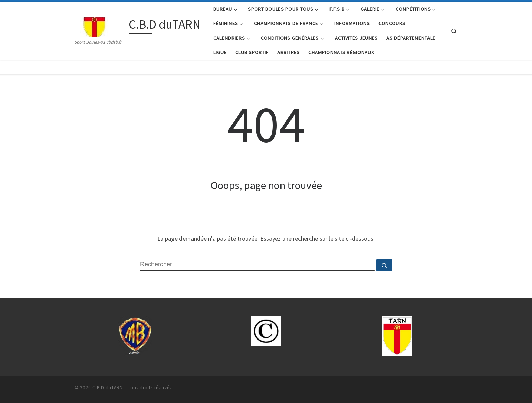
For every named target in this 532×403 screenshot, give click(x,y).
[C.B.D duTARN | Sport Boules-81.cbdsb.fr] (100, 26)
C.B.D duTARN (108, 388)
